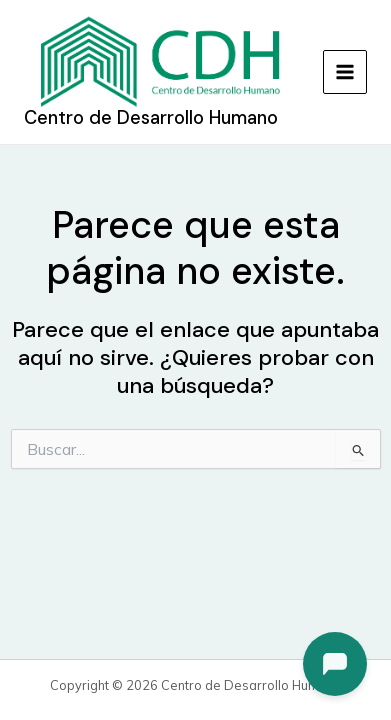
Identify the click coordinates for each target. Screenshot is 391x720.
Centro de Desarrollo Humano (151, 118)
